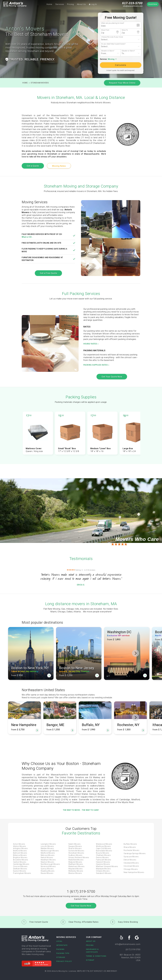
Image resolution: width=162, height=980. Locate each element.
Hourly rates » (91, 344)
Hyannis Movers (103, 864)
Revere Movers (47, 873)
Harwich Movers (103, 862)
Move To (125, 30)
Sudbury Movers (75, 855)
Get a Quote (33, 166)
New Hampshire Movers (134, 872)
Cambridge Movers (21, 864)
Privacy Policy (64, 961)
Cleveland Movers (131, 863)
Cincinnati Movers (131, 866)
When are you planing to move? (113, 23)
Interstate (62, 945)
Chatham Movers (103, 855)
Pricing (70, 4)
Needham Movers (48, 860)
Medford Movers (48, 853)
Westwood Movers (104, 844)
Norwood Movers (48, 866)
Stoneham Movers (40, 83)
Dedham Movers (20, 869)
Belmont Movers (20, 853)
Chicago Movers (131, 869)
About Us (81, 4)
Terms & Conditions (96, 956)
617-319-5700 (132, 3)
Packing (60, 949)
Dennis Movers (102, 857)
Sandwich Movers (104, 873)
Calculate (121, 65)
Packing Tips (63, 953)
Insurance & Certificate (92, 951)
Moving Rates (59, 166)
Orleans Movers (103, 871)
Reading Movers (48, 871)
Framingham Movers (22, 873)
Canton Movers (20, 862)
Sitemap (90, 960)
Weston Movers (75, 873)
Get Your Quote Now (112, 377)
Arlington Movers (20, 848)
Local (59, 941)
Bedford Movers (20, 851)
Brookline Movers (21, 860)
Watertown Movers (76, 866)
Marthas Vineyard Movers (107, 866)
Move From (105, 30)
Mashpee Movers (103, 869)
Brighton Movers (20, 857)
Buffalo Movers (130, 844)
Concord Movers (20, 866)
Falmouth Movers (104, 860)
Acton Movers (19, 844)
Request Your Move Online (122, 83)
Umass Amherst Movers (79, 857)
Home (49, 4)
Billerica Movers (20, 855)
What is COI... (28, 237)
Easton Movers (20, 871)
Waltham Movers (76, 864)
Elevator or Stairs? (108, 51)
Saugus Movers (75, 846)
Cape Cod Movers (104, 848)
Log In (93, 4)
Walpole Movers (75, 862)
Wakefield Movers (76, 860)
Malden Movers (47, 848)
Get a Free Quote (48, 273)
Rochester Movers (131, 850)
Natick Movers (47, 857)
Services (60, 4)
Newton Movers (48, 862)
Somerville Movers (76, 851)
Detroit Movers (130, 860)
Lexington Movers (48, 844)
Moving (111, 59)
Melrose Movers (48, 855)
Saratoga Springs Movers (135, 853)
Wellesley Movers (76, 871)
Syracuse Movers (131, 857)
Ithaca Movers (130, 847)
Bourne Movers (103, 853)
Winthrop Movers (103, 846)
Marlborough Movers (50, 851)
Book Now (153, 4)
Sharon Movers (75, 848)
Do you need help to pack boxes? (113, 44)
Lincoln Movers (47, 846)
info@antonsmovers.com (133, 6)
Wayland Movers (76, 869)
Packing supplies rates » (96, 365)
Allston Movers (20, 846)
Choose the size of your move (112, 37)
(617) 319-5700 (133, 949)
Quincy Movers (47, 869)
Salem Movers (75, 844)
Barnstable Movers (104, 851)
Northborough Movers (50, 864)
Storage (61, 957)
